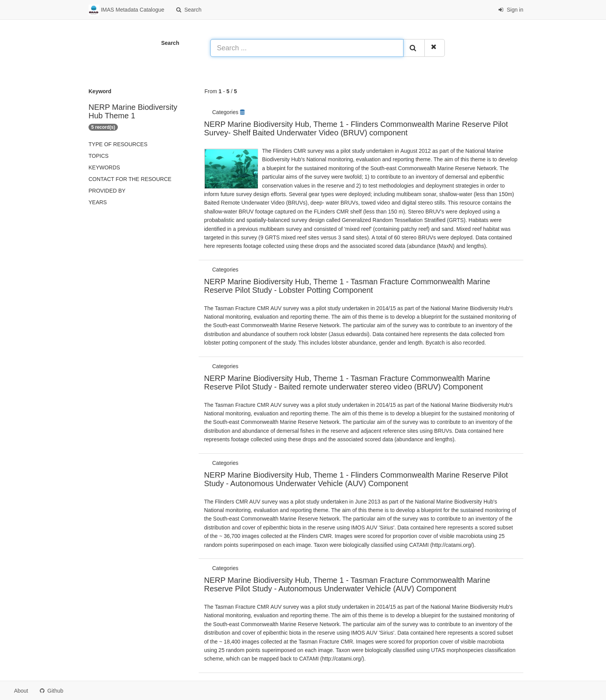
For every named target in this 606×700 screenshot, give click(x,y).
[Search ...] (307, 48)
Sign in (511, 10)
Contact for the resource (130, 179)
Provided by (107, 191)
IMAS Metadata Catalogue (126, 10)
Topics (99, 156)
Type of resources (118, 144)
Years (98, 202)
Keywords (104, 167)
